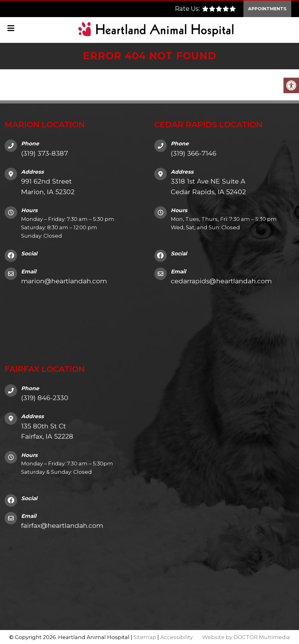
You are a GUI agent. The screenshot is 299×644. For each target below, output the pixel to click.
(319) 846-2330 (45, 397)
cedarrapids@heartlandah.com (221, 280)
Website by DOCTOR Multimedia (246, 637)
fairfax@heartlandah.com (62, 525)
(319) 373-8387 (45, 153)
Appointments (267, 8)
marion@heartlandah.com (64, 280)
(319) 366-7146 (194, 153)
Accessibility (177, 637)
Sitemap (145, 637)
